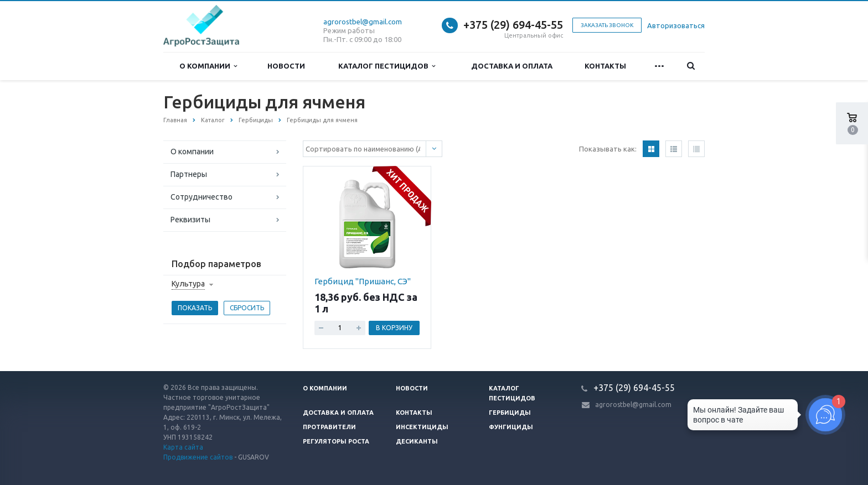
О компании (208, 66)
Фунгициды (511, 427)
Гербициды (510, 413)
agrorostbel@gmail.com (363, 22)
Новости (286, 66)
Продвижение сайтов (198, 457)
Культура (188, 284)
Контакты (605, 66)
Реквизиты (190, 220)
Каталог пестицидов (387, 66)
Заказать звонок (607, 25)
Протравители (329, 427)
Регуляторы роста (336, 441)
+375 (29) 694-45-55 (513, 25)
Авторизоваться (676, 25)
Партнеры (189, 174)
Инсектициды (422, 427)
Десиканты (417, 441)
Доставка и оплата (512, 66)
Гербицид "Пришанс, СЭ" (363, 281)
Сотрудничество (201, 197)
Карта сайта (183, 447)
